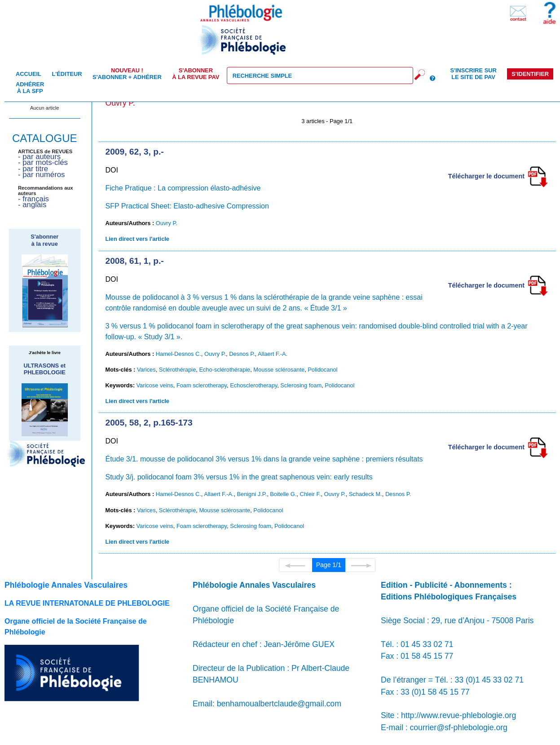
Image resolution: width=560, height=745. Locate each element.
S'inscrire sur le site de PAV (473, 74)
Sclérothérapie (178, 370)
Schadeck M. (366, 494)
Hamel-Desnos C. (179, 354)
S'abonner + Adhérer (127, 74)
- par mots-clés (43, 162)
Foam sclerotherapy (202, 385)
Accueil (29, 74)
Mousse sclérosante (279, 370)
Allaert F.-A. (273, 354)
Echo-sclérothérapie (225, 370)
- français (33, 199)
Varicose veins (154, 385)
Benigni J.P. (252, 494)
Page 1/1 (329, 565)
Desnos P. (242, 354)
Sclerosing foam (301, 385)
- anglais (32, 205)
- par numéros (41, 175)
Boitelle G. (283, 494)
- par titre (33, 169)
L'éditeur (67, 74)
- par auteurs (39, 157)
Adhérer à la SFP (30, 88)
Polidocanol (322, 370)
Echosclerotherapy (254, 385)
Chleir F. (310, 494)
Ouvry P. (167, 223)
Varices (146, 370)
